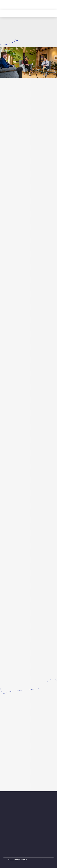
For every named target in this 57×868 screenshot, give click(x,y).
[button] (51, 5)
